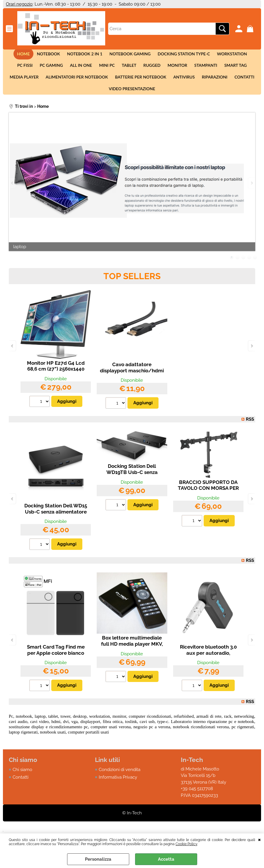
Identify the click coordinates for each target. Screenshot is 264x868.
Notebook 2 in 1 (75, 55)
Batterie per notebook (124, 83)
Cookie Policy (186, 844)
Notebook (39, 55)
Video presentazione (132, 97)
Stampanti (174, 69)
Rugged (123, 69)
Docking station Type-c (172, 55)
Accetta (166, 859)
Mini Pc (80, 69)
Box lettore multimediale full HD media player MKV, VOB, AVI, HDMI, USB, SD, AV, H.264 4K (132, 656)
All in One (55, 69)
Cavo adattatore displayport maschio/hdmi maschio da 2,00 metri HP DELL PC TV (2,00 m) (132, 383)
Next (251, 193)
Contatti (224, 83)
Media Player (234, 69)
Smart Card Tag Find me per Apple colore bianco (56, 660)
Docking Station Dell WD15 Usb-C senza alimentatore (56, 518)
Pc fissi (247, 55)
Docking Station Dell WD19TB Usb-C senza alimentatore (132, 482)
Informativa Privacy (118, 787)
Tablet (101, 69)
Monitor (147, 69)
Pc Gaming (27, 69)
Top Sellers (132, 285)
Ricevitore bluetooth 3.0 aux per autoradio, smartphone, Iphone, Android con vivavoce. (208, 666)
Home (16, 55)
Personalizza (98, 859)
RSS (250, 429)
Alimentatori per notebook (61, 83)
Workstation (218, 55)
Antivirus (166, 83)
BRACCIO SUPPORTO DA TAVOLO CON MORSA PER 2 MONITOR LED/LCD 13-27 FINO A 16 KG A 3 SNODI (208, 501)
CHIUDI (259, 839)
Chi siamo (22, 779)
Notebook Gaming (119, 55)
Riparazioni (195, 83)
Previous (13, 193)
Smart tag (203, 69)
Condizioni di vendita (120, 779)
